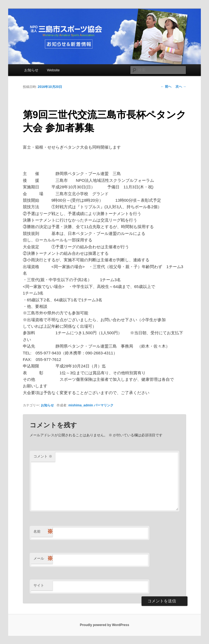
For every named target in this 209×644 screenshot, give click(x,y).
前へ (166, 87)
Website (53, 70)
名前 (43, 532)
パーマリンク (104, 405)
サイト (39, 585)
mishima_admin (81, 405)
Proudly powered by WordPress (104, 625)
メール (43, 559)
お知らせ (31, 70)
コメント (43, 456)
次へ (181, 87)
